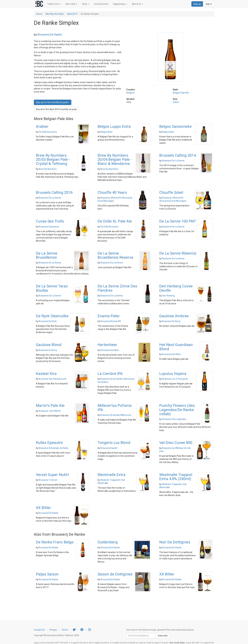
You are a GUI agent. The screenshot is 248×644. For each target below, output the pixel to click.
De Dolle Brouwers (48, 132)
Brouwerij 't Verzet (48, 480)
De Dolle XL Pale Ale (115, 221)
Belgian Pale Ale (181, 93)
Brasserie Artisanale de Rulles (54, 448)
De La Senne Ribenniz (178, 253)
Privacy (53, 630)
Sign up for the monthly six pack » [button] (53, 102)
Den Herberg (168, 296)
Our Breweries (101, 4)
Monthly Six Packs (55, 14)
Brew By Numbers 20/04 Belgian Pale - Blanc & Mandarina (115, 160)
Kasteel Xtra (46, 374)
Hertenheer (107, 345)
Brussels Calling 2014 (178, 155)
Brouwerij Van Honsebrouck (53, 379)
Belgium (130, 93)
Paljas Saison (47, 574)
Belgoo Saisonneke (175, 126)
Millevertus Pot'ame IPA (115, 408)
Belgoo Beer (107, 132)
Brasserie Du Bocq (171, 321)
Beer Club (71, 4)
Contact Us (39, 630)
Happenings (120, 4)
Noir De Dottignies (175, 542)
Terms (65, 630)
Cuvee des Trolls (50, 221)
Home (39, 14)
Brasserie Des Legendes (174, 419)
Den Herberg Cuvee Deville (176, 288)
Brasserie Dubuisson (49, 227)
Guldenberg (108, 542)
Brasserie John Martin (50, 411)
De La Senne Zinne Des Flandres (117, 288)
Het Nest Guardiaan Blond (176, 347)
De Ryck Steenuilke (52, 316)
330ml (176, 102)
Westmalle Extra (112, 475)
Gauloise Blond (49, 345)
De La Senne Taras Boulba (52, 288)
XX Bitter (43, 508)
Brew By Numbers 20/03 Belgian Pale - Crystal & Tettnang (53, 160)
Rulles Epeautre (49, 443)
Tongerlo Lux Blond (114, 443)
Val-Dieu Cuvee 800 (176, 443)
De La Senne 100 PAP (177, 221)
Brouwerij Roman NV (111, 321)
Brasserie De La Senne (173, 161)
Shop (86, 4)
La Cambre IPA (110, 374)
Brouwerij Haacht (109, 448)
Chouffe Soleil (171, 193)
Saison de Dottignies (115, 574)
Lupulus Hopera (173, 374)
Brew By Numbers (48, 169)
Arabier (42, 126)
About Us (137, 4)
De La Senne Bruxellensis (47, 255)
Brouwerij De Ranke (50, 35)
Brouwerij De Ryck (48, 321)
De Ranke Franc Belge (55, 542)
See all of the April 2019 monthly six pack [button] (56, 109)
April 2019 (72, 14)
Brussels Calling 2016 (54, 193)
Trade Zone (54, 4)
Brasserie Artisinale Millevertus (116, 415)
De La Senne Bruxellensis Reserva (115, 255)
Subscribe (163, 636)
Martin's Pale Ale (50, 406)
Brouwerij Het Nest (110, 350)
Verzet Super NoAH (52, 475)
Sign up (197, 4)
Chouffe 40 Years (112, 193)
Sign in (209, 4)
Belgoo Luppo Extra (114, 126)
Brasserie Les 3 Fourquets (175, 379)
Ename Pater (109, 316)
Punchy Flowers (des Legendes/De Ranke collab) (177, 410)
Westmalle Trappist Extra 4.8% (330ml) (176, 477)
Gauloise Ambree (174, 316)
